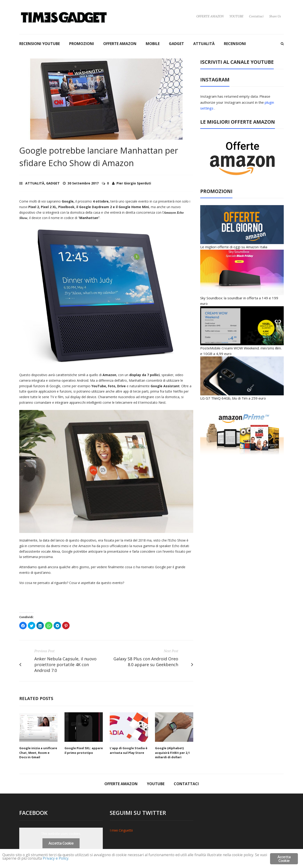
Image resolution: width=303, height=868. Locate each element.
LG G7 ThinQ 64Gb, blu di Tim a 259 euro (233, 398)
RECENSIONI (235, 44)
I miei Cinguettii (121, 830)
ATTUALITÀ (204, 44)
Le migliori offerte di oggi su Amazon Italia (234, 247)
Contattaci (256, 16)
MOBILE (153, 44)
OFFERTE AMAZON (210, 16)
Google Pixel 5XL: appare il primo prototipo (84, 750)
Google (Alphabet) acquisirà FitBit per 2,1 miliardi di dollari (172, 753)
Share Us (275, 16)
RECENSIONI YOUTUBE (40, 44)
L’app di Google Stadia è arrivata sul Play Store (129, 750)
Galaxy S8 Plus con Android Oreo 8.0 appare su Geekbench (146, 662)
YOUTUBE (236, 16)
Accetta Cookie (61, 843)
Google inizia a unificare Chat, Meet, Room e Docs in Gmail (38, 753)
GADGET (176, 44)
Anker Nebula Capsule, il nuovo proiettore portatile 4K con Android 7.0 (65, 665)
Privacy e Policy (88, 859)
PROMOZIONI (82, 44)
